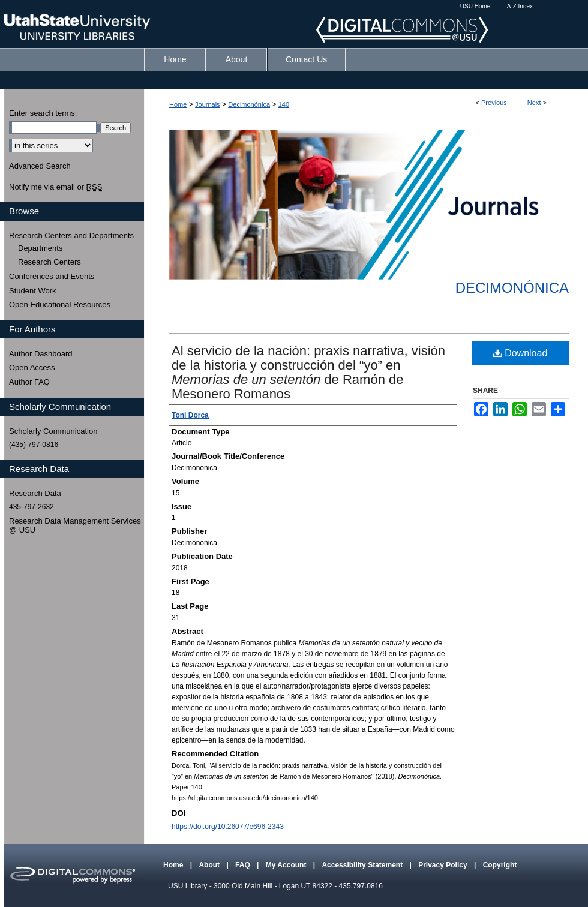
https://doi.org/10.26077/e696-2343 (228, 827)
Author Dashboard (41, 354)
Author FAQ (29, 382)
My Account (287, 865)
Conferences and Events (52, 276)
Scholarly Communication (53, 431)
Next (534, 103)
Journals (208, 104)
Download (520, 353)
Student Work (33, 291)
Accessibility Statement (363, 865)
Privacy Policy (444, 865)
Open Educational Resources (60, 304)
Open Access (32, 367)
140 (284, 104)
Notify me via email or (55, 187)
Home (178, 104)
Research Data (35, 493)
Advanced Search (40, 166)
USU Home (475, 6)
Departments (40, 248)
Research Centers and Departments (71, 235)
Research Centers (49, 262)
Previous (494, 103)
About (210, 865)
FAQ (244, 865)
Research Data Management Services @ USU (75, 526)
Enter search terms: (43, 113)
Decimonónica (249, 104)
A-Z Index (520, 6)
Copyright (500, 865)
